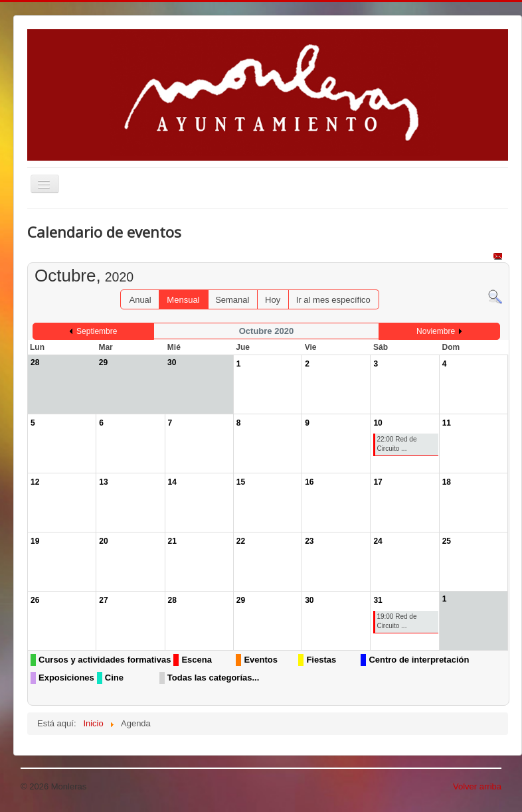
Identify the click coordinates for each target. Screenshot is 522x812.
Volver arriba (477, 786)
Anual (140, 300)
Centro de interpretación (419, 660)
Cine (114, 678)
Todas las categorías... (213, 678)
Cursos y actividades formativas (105, 660)
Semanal (232, 300)
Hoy (273, 300)
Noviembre (436, 331)
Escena (197, 660)
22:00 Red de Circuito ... (396, 444)
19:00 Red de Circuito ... (396, 621)
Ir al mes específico (333, 300)
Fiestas (321, 660)
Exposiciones (66, 678)
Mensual (183, 300)
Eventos (261, 660)
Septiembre (97, 331)
